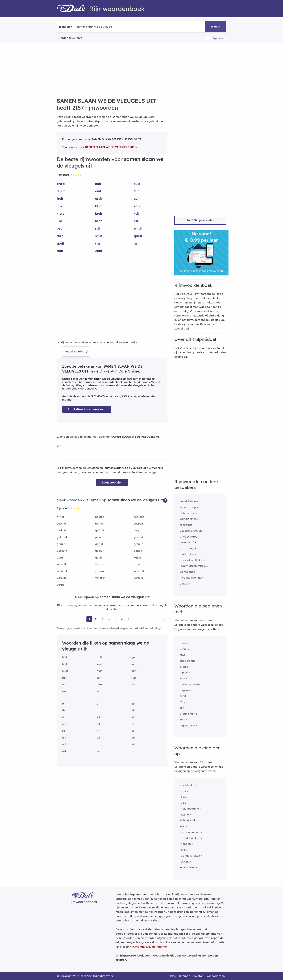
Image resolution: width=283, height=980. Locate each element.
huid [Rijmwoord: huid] (60, 206)
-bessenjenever (190, 832)
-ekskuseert (188, 867)
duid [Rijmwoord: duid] (137, 184)
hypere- (185, 690)
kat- (183, 678)
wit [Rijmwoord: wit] (64, 751)
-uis (182, 803)
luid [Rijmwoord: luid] (59, 221)
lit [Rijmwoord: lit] (133, 717)
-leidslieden (187, 785)
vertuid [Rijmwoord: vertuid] (138, 578)
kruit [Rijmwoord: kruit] (99, 214)
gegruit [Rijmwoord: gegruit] (138, 530)
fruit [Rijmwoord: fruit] (60, 199)
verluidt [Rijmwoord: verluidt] (100, 578)
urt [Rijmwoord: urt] (64, 744)
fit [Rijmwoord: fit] (64, 710)
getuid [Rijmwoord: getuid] (138, 551)
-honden (185, 844)
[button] (165, 500)
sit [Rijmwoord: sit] (64, 731)
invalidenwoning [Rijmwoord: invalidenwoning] (191, 578)
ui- (59, 445)
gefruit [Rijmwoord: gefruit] (100, 530)
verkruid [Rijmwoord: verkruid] (101, 571)
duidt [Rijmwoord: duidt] (61, 191)
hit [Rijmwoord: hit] (133, 710)
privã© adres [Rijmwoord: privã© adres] (188, 537)
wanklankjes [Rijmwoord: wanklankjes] (188, 519)
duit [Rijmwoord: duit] (98, 191)
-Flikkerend (187, 820)
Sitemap (185, 976)
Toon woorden (112, 482)
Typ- (183, 719)
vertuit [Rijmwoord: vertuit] (61, 585)
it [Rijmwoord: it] (63, 717)
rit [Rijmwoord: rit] (133, 724)
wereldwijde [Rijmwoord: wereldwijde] (188, 501)
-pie (182, 797)
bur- (182, 643)
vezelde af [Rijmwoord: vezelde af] (187, 542)
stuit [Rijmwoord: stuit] (98, 243)
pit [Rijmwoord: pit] (98, 724)
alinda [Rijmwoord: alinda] (184, 584)
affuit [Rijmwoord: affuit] (60, 517)
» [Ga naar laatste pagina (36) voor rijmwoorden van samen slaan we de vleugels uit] (164, 619)
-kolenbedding (189, 809)
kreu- (183, 649)
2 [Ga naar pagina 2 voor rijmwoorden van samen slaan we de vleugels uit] (96, 619)
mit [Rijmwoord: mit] (64, 724)
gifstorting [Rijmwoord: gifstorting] (187, 548)
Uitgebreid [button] (217, 38)
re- (182, 702)
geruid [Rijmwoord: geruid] (61, 544)
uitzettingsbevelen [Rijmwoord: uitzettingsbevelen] (192, 531)
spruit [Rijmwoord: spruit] (138, 236)
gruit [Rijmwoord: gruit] (99, 199)
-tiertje (184, 815)
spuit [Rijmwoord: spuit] (60, 243)
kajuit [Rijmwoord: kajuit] (137, 558)
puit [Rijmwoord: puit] (134, 671)
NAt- (183, 655)
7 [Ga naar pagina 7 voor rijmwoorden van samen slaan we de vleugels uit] (128, 619)
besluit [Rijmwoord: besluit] (99, 524)
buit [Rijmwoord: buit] (98, 184)
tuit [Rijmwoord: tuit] (136, 243)
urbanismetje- (189, 714)
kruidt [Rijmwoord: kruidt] (61, 214)
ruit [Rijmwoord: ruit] (98, 228)
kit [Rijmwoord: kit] (98, 717)
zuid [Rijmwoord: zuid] (60, 251)
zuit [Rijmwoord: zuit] (99, 691)
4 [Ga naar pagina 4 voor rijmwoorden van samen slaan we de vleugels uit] (109, 619)
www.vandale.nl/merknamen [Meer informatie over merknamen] (148, 947)
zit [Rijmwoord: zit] (98, 751)
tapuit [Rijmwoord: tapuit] (138, 564)
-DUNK (184, 862)
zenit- (183, 696)
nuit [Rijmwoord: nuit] (99, 671)
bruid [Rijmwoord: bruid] (61, 184)
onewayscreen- (190, 684)
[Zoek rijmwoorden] (94, 27)
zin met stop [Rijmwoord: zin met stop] (188, 507)
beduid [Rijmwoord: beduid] (100, 517)
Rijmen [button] (215, 26)
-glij (182, 850)
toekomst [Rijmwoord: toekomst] (186, 525)
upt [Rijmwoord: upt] (134, 738)
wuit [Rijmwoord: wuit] (65, 691)
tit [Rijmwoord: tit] (98, 731)
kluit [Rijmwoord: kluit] (98, 206)
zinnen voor (102, 147)
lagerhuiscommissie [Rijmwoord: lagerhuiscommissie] (193, 566)
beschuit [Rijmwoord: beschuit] (62, 524)
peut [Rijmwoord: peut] (60, 228)
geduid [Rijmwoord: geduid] (61, 530)
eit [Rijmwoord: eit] (133, 704)
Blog (173, 976)
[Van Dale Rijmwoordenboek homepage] (73, 9)
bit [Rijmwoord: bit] (64, 704)
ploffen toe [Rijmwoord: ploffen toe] (187, 554)
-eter (183, 791)
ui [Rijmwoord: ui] (133, 731)
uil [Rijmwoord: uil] (98, 738)
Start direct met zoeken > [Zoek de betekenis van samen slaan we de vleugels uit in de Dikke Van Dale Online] (87, 409)
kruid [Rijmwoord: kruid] (137, 206)
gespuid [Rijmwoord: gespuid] (62, 551)
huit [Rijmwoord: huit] (65, 664)
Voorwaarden (216, 976)
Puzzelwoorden (76, 351)
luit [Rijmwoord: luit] (136, 221)
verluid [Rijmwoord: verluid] (61, 578)
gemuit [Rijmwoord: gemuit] (138, 537)
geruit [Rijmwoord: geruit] (99, 544)
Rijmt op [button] (64, 27)
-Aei (182, 826)
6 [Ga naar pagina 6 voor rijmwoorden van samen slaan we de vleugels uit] (122, 619)
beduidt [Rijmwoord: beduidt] (139, 517)
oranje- (185, 667)
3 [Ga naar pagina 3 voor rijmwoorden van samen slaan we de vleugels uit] (102, 619)
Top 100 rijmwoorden (200, 220)
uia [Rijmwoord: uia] (64, 738)
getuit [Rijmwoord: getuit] (61, 558)
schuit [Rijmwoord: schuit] (138, 228)
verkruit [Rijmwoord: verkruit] (139, 571)
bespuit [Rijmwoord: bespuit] (138, 524)
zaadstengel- (189, 661)
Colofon (198, 976)
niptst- (184, 672)
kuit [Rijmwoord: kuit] (136, 214)
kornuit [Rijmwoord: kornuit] (61, 564)
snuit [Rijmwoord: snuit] (99, 236)
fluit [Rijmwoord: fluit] (137, 191)
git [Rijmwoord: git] (99, 710)
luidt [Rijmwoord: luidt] (98, 221)
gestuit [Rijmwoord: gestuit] (100, 551)
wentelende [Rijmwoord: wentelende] (188, 572)
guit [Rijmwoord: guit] (137, 199)
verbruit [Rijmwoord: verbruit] (62, 571)
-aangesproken (190, 856)
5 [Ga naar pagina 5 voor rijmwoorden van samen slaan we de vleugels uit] (115, 619)
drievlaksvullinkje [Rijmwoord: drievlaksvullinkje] (191, 560)
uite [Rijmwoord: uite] (99, 684)
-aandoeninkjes (190, 838)
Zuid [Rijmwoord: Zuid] (98, 251)
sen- (183, 708)
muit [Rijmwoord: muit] (65, 671)
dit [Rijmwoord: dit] (99, 704)
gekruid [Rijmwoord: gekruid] (62, 537)
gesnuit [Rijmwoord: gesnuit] (138, 544)
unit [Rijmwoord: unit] (134, 684)
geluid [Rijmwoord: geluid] (99, 537)
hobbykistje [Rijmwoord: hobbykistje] (187, 513)
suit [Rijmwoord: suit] (99, 678)
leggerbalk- (188, 725)
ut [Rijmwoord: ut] (98, 744)
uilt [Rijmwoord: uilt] (64, 684)
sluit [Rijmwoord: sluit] (60, 236)
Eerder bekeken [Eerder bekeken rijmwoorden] (69, 38)
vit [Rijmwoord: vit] (133, 744)
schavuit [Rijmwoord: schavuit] (101, 564)
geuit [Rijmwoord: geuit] (99, 558)
